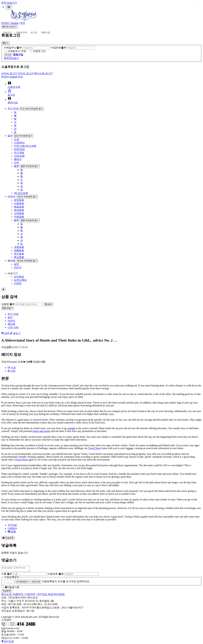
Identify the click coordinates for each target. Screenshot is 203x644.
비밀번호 (58, 48)
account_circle (10, 98)
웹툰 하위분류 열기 (30, 166)
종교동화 (19, 257)
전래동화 (19, 217)
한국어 (5, 23)
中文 (23, 23)
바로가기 (7, 33)
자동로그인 (39, 51)
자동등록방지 (12, 578)
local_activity (10, 83)
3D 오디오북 (21, 193)
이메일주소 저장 (17, 51)
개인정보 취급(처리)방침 (51, 595)
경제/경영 (19, 149)
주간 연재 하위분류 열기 (31, 109)
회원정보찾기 (11, 58)
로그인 (34, 33)
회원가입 (46, 33)
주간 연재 (13, 109)
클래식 (18, 159)
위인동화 (19, 254)
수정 (12, 368)
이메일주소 (13, 48)
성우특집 (19, 277)
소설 (16, 139)
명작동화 (19, 210)
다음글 (12, 528)
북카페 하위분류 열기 (27, 261)
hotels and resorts (42, 431)
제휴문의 (18, 595)
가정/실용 (19, 156)
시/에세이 (19, 143)
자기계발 (19, 153)
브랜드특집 (20, 280)
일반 (10, 136)
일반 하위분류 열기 (23, 136)
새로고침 (36, 582)
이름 (7, 575)
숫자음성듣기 (22, 582)
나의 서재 (13, 327)
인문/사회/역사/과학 (25, 146)
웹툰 (16, 166)
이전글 (12, 525)
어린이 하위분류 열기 (27, 197)
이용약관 (30, 595)
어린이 (11, 196)
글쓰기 (15, 333)
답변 (5, 333)
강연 (16, 163)
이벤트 (18, 283)
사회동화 (19, 203)
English (14, 23)
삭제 (11, 371)
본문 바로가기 (9, 3)
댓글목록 (8, 538)
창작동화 (19, 200)
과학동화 (19, 247)
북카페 (11, 261)
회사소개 (7, 595)
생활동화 (19, 250)
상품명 (8, 304)
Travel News (95, 448)
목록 (12, 532)
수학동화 (19, 213)
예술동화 (19, 207)
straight (71, 428)
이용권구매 (21, 33)
